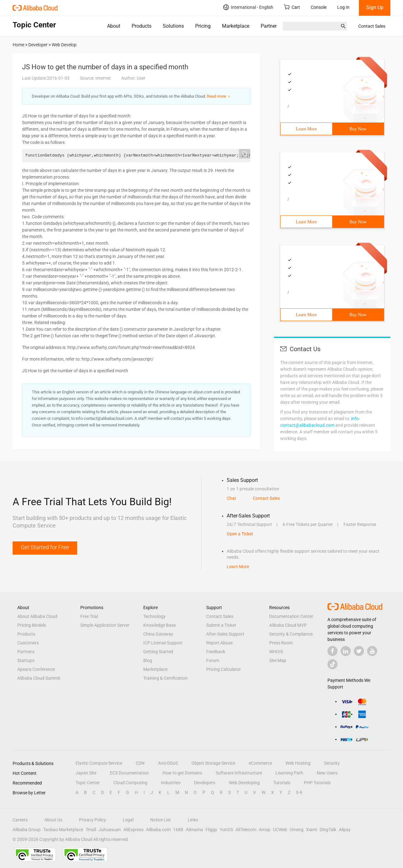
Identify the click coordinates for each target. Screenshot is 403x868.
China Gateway (158, 634)
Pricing (203, 26)
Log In (343, 7)
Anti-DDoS (168, 763)
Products (142, 26)
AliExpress (133, 830)
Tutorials (282, 783)
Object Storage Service (213, 763)
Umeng (297, 830)
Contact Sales (372, 26)
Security (332, 763)
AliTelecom (246, 830)
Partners (270, 26)
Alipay (345, 830)
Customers (28, 643)
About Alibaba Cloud (37, 616)
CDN (140, 763)
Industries (171, 783)
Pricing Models (32, 625)
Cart (292, 7)
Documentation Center (291, 616)
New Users (327, 773)
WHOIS (276, 652)
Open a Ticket (240, 534)
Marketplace (236, 26)
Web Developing (244, 783)
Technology (154, 616)
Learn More (306, 129)
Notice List (161, 820)
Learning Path (289, 773)
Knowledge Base (159, 625)
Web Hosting (298, 763)
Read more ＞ (219, 96)
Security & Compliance (291, 634)
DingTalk (328, 830)
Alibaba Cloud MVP (288, 625)
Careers (20, 820)
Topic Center (88, 783)
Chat (231, 498)
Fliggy (211, 830)
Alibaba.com (158, 830)
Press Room (281, 643)
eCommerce (260, 763)
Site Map (278, 660)
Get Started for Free (45, 547)
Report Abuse (219, 643)
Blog (148, 660)
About (114, 26)
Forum (213, 660)
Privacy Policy (93, 820)
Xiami (312, 830)
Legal (128, 820)
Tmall (91, 830)
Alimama (194, 830)
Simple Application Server (105, 625)
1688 (178, 830)
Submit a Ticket (221, 625)
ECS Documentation (129, 773)
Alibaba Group (27, 830)
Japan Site (86, 773)
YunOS (226, 830)
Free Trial (89, 616)
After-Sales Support (225, 634)
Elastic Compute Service (99, 763)
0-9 (299, 792)
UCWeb (280, 830)
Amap (265, 830)
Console (319, 7)
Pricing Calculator (224, 669)
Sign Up (375, 7)
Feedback (216, 652)
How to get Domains (182, 773)
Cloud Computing (130, 783)
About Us (53, 820)
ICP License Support (163, 643)
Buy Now (358, 129)
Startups (26, 660)
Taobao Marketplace (63, 830)
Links (193, 820)
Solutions (173, 26)
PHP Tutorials (317, 783)
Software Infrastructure (239, 773)
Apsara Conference (36, 669)
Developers (205, 783)
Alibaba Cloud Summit (39, 678)
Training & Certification (165, 678)
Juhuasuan (110, 830)
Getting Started (158, 652)
